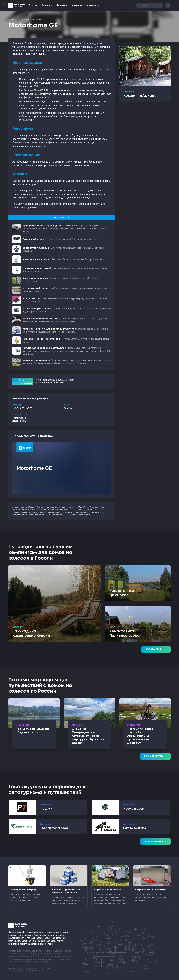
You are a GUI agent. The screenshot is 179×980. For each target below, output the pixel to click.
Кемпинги (47, 5)
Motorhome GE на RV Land (79, 507)
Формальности (32, 968)
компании (86, 514)
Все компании (156, 842)
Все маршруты (155, 756)
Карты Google (19, 418)
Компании (77, 5)
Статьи (33, 5)
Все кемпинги (156, 649)
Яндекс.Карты (19, 421)
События (62, 5)
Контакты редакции (16, 968)
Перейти (68, 408)
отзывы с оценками (58, 380)
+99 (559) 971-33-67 (22, 408)
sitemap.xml (46, 968)
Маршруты (93, 5)
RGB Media (44, 971)
